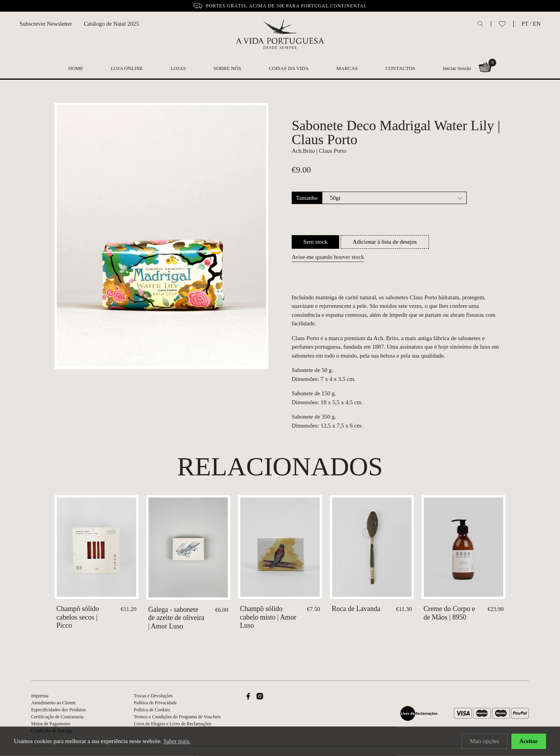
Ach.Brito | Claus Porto (319, 151)
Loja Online (127, 68)
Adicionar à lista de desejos (385, 242)
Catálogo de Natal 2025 (111, 24)
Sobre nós (227, 68)
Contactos (400, 68)
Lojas (178, 68)
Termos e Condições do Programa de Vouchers (177, 717)
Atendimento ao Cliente (53, 703)
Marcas (347, 68)
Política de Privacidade (155, 703)
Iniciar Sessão (457, 68)
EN (537, 24)
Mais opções (484, 742)
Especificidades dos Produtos (59, 710)
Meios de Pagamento (51, 724)
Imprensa (40, 696)
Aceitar (529, 742)
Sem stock (315, 242)
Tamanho (307, 198)
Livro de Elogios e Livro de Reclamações (172, 724)
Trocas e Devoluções (153, 696)
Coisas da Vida (289, 68)
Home (76, 68)
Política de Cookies (152, 710)
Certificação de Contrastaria (57, 717)
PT (525, 24)
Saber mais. (177, 742)
